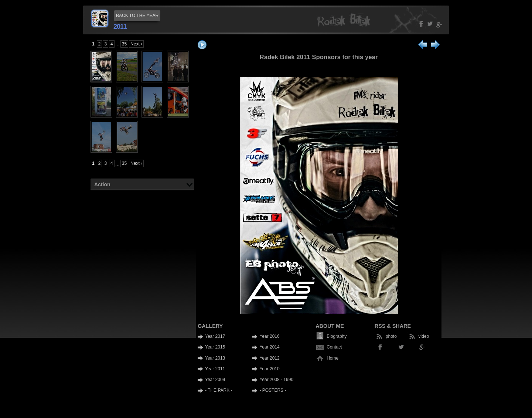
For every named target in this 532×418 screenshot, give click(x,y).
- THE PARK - (219, 390)
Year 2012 (269, 358)
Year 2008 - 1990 (276, 380)
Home (332, 358)
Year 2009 (215, 380)
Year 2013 (215, 358)
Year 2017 (215, 336)
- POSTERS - (273, 390)
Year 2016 (269, 336)
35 (124, 44)
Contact (334, 347)
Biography (337, 336)
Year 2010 (269, 369)
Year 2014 (269, 347)
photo (391, 336)
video (424, 336)
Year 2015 (215, 347)
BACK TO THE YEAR (137, 16)
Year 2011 (215, 369)
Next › (136, 44)
